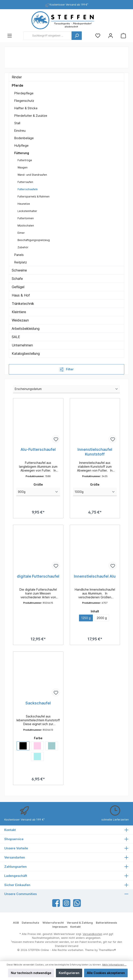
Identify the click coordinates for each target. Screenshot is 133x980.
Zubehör (23, 247)
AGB (16, 923)
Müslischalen (26, 226)
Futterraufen (25, 182)
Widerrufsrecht (53, 923)
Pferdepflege (24, 93)
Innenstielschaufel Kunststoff (95, 452)
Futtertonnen (26, 218)
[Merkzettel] (98, 36)
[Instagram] (66, 903)
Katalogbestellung (26, 353)
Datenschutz (31, 923)
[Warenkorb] (123, 36)
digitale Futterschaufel (38, 576)
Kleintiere (19, 312)
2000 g (102, 619)
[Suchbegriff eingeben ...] (48, 36)
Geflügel (18, 287)
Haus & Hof (21, 295)
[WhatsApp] (77, 903)
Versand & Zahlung (80, 923)
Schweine (19, 270)
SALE (16, 337)
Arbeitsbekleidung (26, 329)
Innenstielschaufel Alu (95, 576)
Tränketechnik (23, 304)
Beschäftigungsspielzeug (34, 240)
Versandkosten (92, 934)
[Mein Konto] (111, 36)
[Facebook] (56, 903)
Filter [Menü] (67, 369)
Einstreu (20, 131)
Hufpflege (21, 145)
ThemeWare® (107, 950)
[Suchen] (77, 36)
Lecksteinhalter (27, 211)
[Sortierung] (66, 389)
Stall (17, 123)
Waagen (23, 167)
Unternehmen (22, 345)
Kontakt (75, 927)
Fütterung (22, 153)
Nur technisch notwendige (31, 973)
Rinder (17, 77)
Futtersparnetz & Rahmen (34, 196)
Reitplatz (21, 262)
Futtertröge (25, 160)
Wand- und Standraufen (32, 175)
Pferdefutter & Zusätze (31, 116)
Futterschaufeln (28, 189)
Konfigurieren (69, 973)
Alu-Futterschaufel (38, 449)
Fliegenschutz (24, 101)
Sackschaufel (38, 704)
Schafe (17, 279)
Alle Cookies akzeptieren (106, 973)
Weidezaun (20, 320)
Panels (19, 255)
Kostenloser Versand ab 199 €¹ (69, 5)
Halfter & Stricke (26, 108)
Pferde (18, 85)
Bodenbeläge (24, 138)
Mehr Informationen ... (114, 965)
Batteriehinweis (106, 923)
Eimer (21, 233)
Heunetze (24, 204)
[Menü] (10, 36)
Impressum (60, 927)
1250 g (86, 619)
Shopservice (14, 839)
